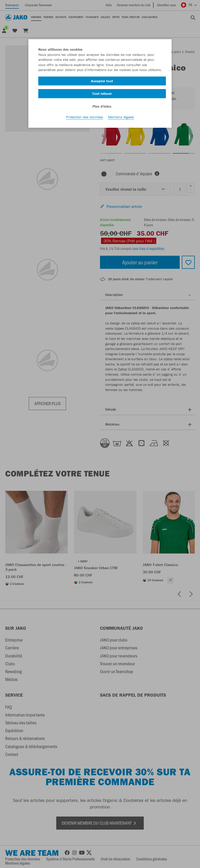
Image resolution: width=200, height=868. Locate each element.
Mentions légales (121, 118)
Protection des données (85, 118)
